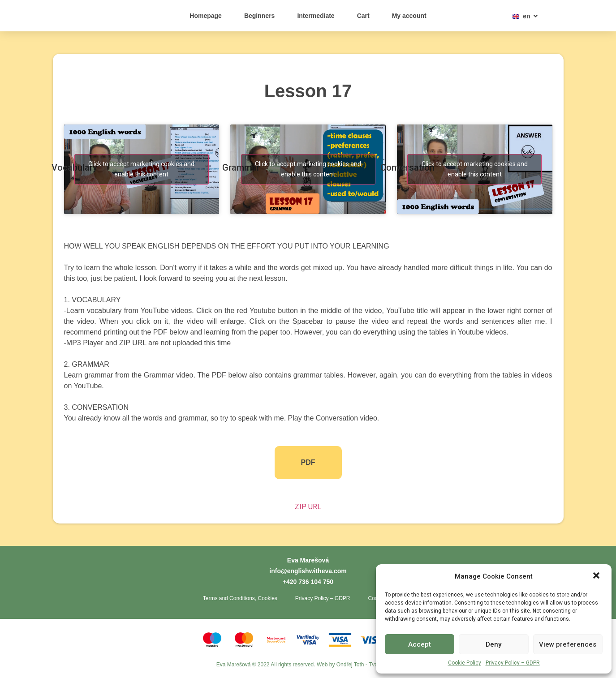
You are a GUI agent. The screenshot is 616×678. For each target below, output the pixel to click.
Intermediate (316, 16)
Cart (363, 16)
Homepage (206, 16)
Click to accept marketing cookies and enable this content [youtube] (141, 169)
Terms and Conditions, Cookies (240, 600)
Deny (493, 644)
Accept (420, 644)
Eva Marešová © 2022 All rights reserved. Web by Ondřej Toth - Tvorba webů (308, 667)
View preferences (568, 644)
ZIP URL (308, 507)
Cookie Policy (465, 663)
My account (409, 16)
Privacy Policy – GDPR (513, 663)
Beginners (259, 16)
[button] (597, 571)
